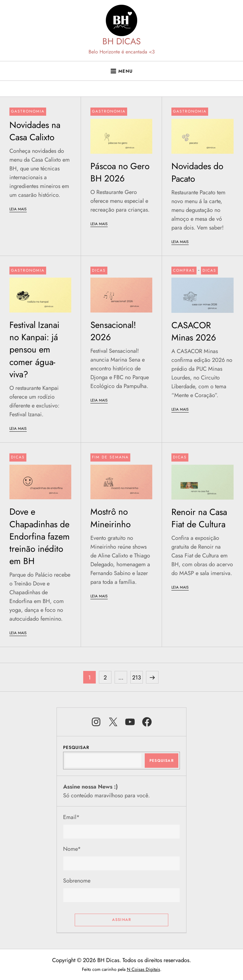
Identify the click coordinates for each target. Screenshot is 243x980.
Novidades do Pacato (197, 172)
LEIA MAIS (18, 209)
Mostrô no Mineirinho (111, 518)
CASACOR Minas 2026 (194, 331)
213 (137, 676)
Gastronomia (28, 111)
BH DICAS (121, 41)
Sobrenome (77, 881)
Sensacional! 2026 (113, 331)
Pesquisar (76, 747)
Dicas (99, 270)
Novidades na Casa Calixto (35, 131)
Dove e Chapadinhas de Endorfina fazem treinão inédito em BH (40, 536)
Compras (184, 270)
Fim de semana (110, 457)
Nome (72, 849)
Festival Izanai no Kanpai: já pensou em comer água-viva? (34, 350)
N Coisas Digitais (143, 969)
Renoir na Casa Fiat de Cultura (199, 518)
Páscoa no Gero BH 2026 (120, 172)
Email (71, 817)
